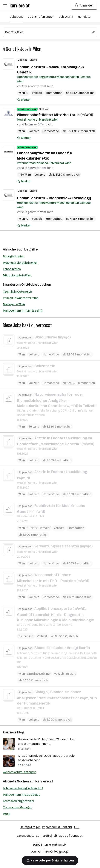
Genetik (13, 49)
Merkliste (84, 17)
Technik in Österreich (17, 292)
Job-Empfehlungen (41, 17)
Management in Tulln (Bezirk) (23, 311)
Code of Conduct (71, 836)
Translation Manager (17, 807)
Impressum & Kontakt (57, 827)
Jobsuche (17, 17)
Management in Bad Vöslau (22, 795)
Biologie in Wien (14, 256)
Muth (7, 814)
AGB (77, 827)
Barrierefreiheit (47, 836)
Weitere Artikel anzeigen (20, 772)
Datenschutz (25, 836)
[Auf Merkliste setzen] (24, 100)
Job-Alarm (66, 17)
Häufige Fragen (30, 827)
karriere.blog (14, 732)
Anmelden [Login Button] (84, 6)
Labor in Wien (12, 269)
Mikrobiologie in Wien (17, 275)
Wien (37, 49)
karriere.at (44, 781)
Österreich (26, 636)
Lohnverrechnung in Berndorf (23, 788)
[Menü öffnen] (5, 6)
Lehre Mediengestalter (19, 801)
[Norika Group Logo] (50, 852)
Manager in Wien (14, 304)
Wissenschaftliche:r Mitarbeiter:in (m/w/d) (55, 115)
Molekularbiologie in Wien (20, 263)
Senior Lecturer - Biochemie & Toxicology (54, 198)
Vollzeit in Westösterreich (21, 298)
